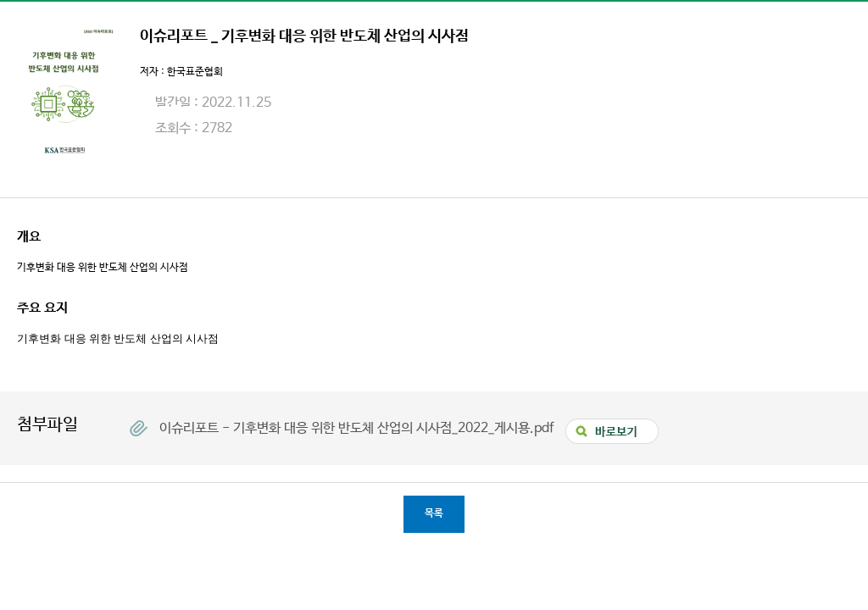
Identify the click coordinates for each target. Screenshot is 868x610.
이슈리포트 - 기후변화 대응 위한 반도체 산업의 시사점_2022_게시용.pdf (358, 428)
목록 (434, 513)
